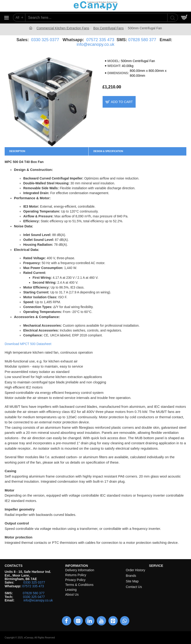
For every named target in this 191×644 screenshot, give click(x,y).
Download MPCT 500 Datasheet (28, 344)
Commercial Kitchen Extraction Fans (63, 28)
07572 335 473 (100, 40)
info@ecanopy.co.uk (95, 45)
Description (17, 151)
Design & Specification (108, 151)
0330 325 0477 (34, 597)
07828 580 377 (142, 40)
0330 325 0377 (45, 40)
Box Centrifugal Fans (109, 28)
